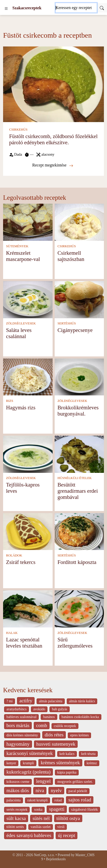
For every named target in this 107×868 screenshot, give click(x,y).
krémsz (92, 763)
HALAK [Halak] (12, 633)
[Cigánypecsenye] (79, 299)
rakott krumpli (38, 800)
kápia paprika (67, 772)
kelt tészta (88, 754)
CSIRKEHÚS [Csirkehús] (18, 130)
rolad (58, 800)
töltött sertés (15, 827)
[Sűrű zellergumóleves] (79, 608)
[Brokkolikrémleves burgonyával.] (79, 376)
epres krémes (79, 735)
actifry (26, 701)
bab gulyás (59, 709)
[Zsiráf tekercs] (28, 531)
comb (42, 725)
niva (40, 790)
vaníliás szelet (41, 827)
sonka (38, 810)
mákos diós (18, 790)
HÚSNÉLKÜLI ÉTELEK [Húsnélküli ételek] (75, 478)
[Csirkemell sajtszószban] (79, 222)
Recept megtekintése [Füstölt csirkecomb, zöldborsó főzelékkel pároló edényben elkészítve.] (53, 165)
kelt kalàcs (67, 754)
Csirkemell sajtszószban (71, 256)
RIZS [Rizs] (10, 401)
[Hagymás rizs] (28, 376)
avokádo (39, 709)
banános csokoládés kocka (80, 717)
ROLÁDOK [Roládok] (14, 555)
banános (49, 717)
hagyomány (18, 744)
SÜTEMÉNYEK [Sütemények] (17, 246)
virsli (61, 827)
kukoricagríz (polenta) (28, 772)
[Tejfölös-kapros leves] (28, 454)
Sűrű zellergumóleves (75, 643)
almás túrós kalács (82, 701)
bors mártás (18, 725)
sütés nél (41, 818)
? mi (10, 701)
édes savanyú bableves (29, 835)
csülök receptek (65, 726)
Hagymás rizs (21, 407)
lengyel (43, 781)
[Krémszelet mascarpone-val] (28, 222)
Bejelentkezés (56, 859)
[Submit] (102, 8)
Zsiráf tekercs (21, 562)
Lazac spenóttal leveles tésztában (24, 643)
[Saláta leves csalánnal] (28, 299)
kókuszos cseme (18, 782)
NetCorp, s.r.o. (44, 855)
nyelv (56, 790)
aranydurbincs (17, 709)
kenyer (11, 763)
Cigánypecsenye (75, 330)
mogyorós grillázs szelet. (75, 782)
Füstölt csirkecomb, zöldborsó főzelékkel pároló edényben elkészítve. (53, 139)
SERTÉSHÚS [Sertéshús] (67, 323)
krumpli (28, 763)
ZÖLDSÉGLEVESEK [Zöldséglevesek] (21, 323)
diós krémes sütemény (22, 735)
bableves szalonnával (21, 717)
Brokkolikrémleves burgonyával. (78, 411)
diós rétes (54, 735)
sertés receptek (17, 810)
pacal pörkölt (78, 791)
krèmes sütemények (60, 763)
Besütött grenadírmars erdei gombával (78, 491)
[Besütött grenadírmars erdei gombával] (79, 454)
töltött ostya (68, 818)
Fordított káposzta (77, 562)
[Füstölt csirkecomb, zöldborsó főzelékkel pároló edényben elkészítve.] (54, 84)
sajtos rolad (80, 800)
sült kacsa (16, 818)
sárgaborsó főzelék (84, 810)
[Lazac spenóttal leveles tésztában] (28, 608)
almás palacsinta (51, 701)
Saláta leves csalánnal (19, 333)
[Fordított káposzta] (79, 531)
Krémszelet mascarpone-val (23, 256)
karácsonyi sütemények (30, 753)
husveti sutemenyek (56, 744)
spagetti (57, 809)
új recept (67, 835)
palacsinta (14, 800)
